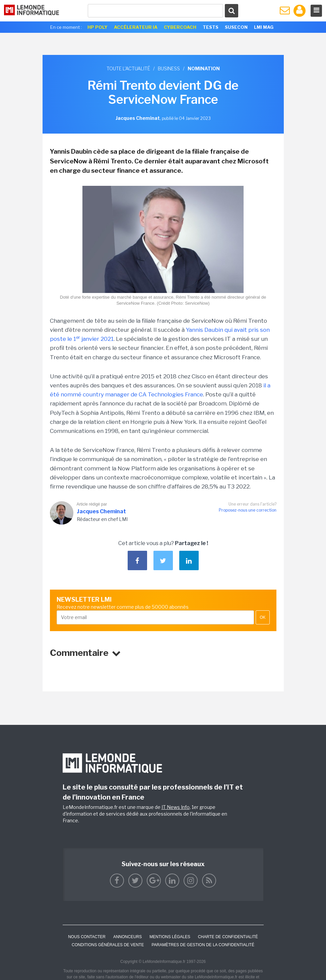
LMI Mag (264, 27)
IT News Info (176, 807)
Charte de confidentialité (228, 937)
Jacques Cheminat (101, 511)
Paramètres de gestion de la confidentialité (203, 945)
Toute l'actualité (128, 68)
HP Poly (97, 27)
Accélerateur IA (136, 27)
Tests (211, 27)
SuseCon (236, 27)
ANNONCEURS (127, 937)
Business (169, 68)
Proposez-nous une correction (248, 510)
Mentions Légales (170, 937)
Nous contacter (87, 937)
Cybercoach (180, 27)
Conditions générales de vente (108, 945)
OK (263, 617)
